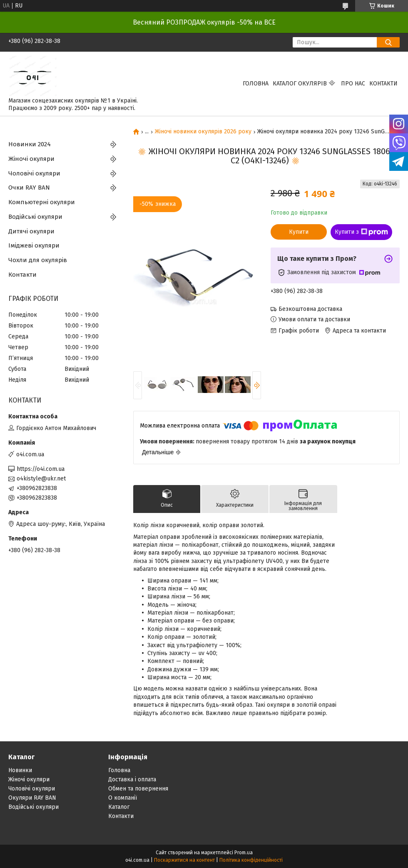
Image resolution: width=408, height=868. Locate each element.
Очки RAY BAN (29, 188)
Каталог (119, 807)
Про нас (353, 84)
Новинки (20, 770)
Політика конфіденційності (251, 860)
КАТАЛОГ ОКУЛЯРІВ (300, 84)
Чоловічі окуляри (34, 173)
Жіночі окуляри (31, 159)
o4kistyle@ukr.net (41, 479)
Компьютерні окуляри (42, 202)
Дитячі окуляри (31, 231)
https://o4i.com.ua (41, 469)
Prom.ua (244, 853)
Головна (256, 84)
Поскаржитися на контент (184, 860)
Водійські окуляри (35, 217)
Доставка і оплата (132, 779)
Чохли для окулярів (38, 260)
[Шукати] (388, 42)
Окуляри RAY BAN (32, 798)
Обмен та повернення (138, 789)
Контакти (383, 84)
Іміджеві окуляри (34, 245)
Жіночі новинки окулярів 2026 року (203, 132)
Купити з (361, 232)
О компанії (123, 798)
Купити (299, 232)
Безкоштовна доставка (310, 309)
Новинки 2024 (30, 144)
